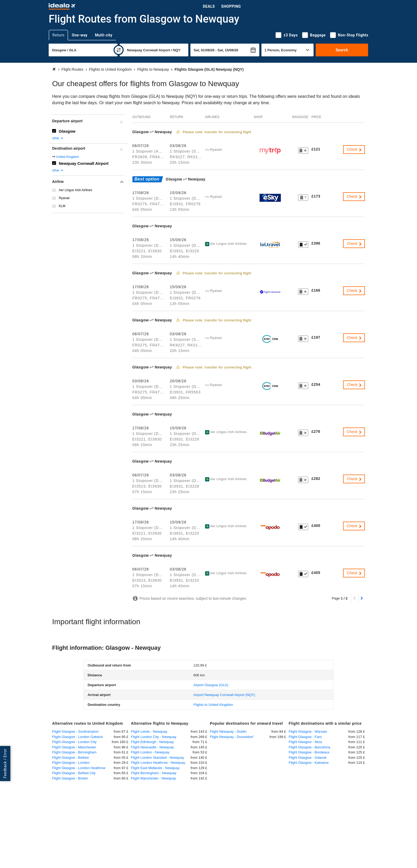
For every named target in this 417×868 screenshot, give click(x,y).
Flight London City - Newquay (154, 737)
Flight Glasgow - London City (74, 742)
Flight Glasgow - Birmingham (74, 752)
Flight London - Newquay (150, 752)
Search (342, 50)
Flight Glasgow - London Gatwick (78, 737)
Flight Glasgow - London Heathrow (79, 768)
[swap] (119, 50)
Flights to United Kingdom (213, 705)
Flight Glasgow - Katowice (309, 763)
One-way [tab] (80, 35)
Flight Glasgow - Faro (305, 737)
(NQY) (224, 695)
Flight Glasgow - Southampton (75, 731)
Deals (209, 6)
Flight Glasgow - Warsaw (308, 731)
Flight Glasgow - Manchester (74, 747)
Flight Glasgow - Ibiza (305, 742)
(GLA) (211, 685)
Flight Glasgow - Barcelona (310, 747)
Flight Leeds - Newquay (149, 731)
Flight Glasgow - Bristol (70, 778)
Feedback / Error (5, 763)
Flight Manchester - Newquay (154, 778)
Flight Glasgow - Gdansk (308, 758)
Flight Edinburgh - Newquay (152, 742)
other (58, 138)
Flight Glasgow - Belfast (70, 758)
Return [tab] (58, 35)
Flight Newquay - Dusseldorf (232, 737)
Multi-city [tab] (104, 35)
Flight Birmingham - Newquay (154, 773)
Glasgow (67, 131)
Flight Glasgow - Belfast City (74, 773)
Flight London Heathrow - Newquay (158, 763)
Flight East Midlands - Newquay (155, 768)
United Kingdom (67, 157)
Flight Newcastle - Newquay (153, 747)
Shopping (231, 6)
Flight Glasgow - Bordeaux (309, 752)
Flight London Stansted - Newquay (158, 758)
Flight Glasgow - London (71, 763)
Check (355, 149)
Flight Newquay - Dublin (228, 731)
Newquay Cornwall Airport (84, 163)
